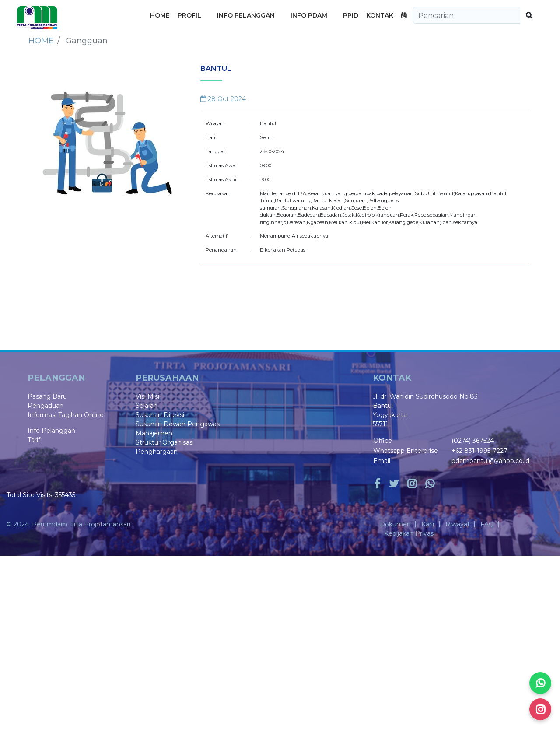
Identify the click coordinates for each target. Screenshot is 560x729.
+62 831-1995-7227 (479, 451)
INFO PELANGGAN (246, 15)
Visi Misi (147, 396)
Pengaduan (45, 406)
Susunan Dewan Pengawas (178, 424)
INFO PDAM (309, 15)
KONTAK (380, 15)
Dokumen (395, 524)
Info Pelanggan (51, 431)
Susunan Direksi (160, 415)
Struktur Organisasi (165, 442)
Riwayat (458, 524)
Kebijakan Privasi (409, 533)
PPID (351, 15)
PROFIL (189, 15)
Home (41, 41)
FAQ (487, 524)
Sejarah (147, 406)
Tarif (34, 440)
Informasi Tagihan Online (66, 415)
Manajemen (154, 433)
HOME (160, 15)
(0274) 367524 (473, 441)
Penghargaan (157, 452)
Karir (428, 524)
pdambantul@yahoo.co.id (490, 461)
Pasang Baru (47, 396)
